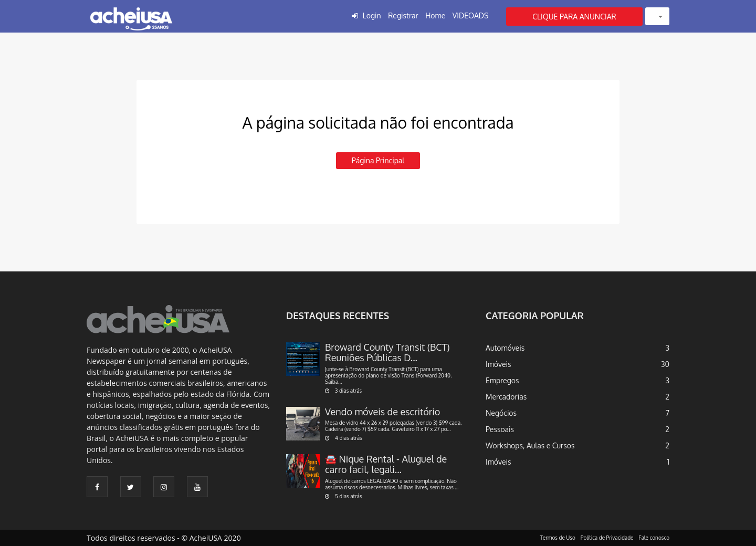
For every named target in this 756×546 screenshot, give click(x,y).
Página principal (378, 160)
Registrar (403, 15)
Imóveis (498, 364)
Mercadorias (506, 397)
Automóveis (505, 348)
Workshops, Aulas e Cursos (530, 445)
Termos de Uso (558, 538)
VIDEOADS (471, 15)
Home (435, 15)
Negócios (501, 413)
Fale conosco (654, 538)
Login (372, 15)
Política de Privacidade (607, 538)
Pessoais (500, 429)
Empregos (502, 380)
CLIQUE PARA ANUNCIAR (574, 17)
